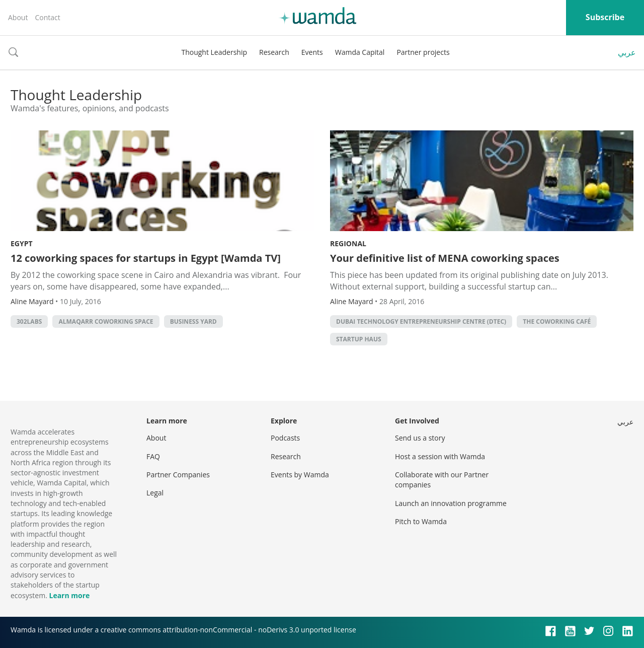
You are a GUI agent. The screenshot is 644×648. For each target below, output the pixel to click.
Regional (348, 243)
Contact (47, 17)
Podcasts (285, 438)
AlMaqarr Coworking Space (106, 321)
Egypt (22, 243)
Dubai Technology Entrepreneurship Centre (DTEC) (421, 321)
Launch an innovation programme (451, 503)
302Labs (29, 321)
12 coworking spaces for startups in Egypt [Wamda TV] (146, 258)
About (18, 17)
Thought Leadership (214, 52)
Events (312, 52)
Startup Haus (359, 339)
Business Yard (193, 321)
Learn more (69, 595)
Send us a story (420, 438)
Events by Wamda (300, 475)
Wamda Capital (360, 52)
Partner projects (423, 52)
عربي (627, 52)
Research (274, 52)
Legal (155, 493)
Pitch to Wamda (421, 521)
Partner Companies (178, 475)
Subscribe (605, 17)
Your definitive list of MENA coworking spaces (445, 258)
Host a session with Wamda (440, 456)
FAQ (153, 456)
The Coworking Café (557, 321)
